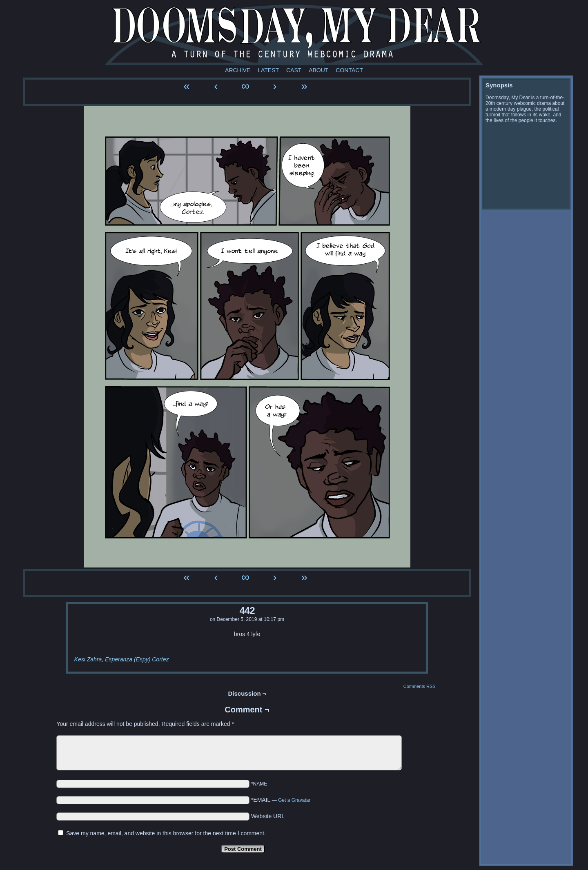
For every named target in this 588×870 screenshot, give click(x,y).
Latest (268, 70)
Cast (294, 70)
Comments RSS (420, 686)
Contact (349, 70)
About (318, 70)
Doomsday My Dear (294, 35)
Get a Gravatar (294, 800)
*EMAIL (281, 800)
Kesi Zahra (88, 659)
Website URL (268, 816)
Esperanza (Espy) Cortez (137, 659)
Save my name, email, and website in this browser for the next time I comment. (166, 833)
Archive (238, 70)
